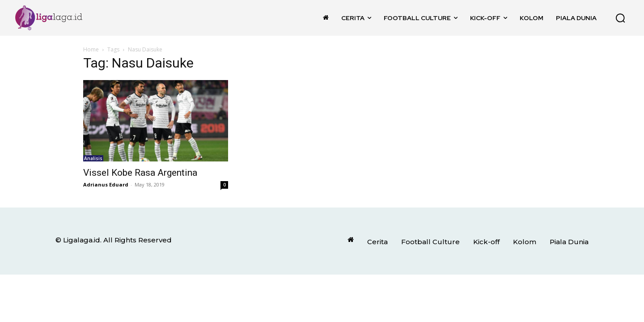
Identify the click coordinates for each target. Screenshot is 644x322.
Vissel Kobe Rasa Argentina (140, 173)
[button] (620, 18)
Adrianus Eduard (106, 184)
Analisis (93, 158)
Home (91, 49)
